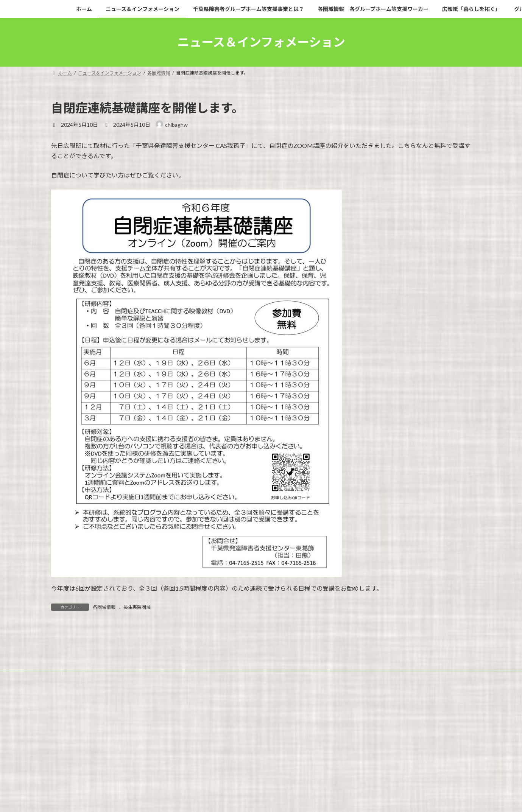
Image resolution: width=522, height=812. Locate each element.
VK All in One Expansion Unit (310, 799)
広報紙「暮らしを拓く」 (409, 763)
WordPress (220, 799)
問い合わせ (233, 768)
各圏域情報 (104, 607)
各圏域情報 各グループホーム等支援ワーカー (322, 763)
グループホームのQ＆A (150, 768)
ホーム (65, 763)
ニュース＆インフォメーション (118, 763)
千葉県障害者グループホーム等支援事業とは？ (212, 763)
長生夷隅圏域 (137, 607)
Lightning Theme (259, 799)
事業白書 (198, 768)
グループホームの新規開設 (85, 768)
